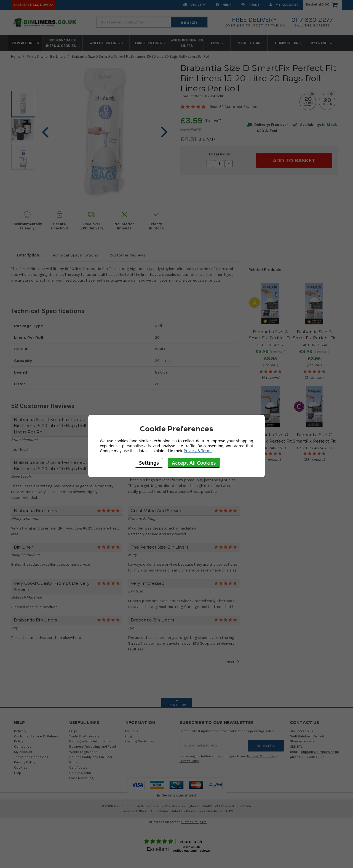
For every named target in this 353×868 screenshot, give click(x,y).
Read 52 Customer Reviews (233, 107)
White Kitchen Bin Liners (187, 43)
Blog (128, 736)
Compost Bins (288, 43)
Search (189, 22)
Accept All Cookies (194, 463)
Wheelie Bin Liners (106, 43)
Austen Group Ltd (194, 822)
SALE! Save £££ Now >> (33, 5)
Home (16, 56)
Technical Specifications (75, 255)
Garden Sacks (80, 773)
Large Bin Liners (150, 43)
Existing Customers (140, 741)
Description (28, 255)
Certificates (78, 767)
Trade (250, 5)
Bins (217, 43)
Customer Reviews (128, 255)
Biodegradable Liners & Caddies (62, 43)
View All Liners (25, 43)
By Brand (321, 43)
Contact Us (23, 746)
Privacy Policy (25, 762)
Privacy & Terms (198, 451)
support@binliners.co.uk (320, 752)
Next (233, 662)
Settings (149, 463)
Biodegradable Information (90, 741)
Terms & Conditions (261, 756)
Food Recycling (81, 778)
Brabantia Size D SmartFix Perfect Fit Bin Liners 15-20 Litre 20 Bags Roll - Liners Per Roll (141, 56)
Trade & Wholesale (84, 736)
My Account (284, 5)
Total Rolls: (220, 154)
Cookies (21, 767)
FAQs (73, 731)
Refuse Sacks (249, 43)
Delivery (195, 5)
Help (223, 5)
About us (131, 731)
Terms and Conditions (31, 757)
